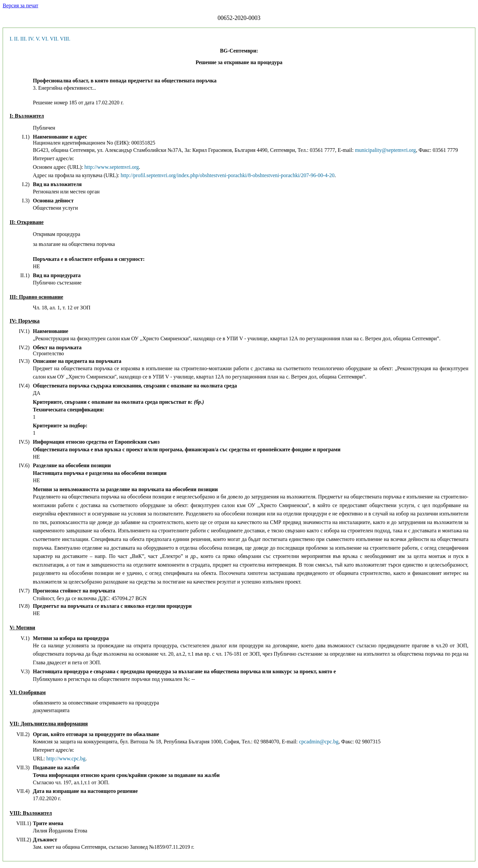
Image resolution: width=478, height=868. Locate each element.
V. (38, 39)
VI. (45, 39)
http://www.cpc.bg (66, 759)
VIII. (65, 39)
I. (11, 39)
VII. (54, 39)
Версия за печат (20, 5)
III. (24, 39)
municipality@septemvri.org (385, 150)
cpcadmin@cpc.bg (319, 742)
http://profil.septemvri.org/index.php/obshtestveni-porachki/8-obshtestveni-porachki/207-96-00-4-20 (227, 175)
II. (16, 39)
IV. (31, 39)
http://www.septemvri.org (112, 167)
